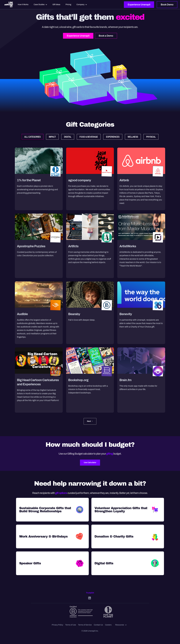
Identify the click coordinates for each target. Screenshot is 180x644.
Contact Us (98, 625)
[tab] (32, 137)
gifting (110, 454)
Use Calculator (90, 463)
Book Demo (167, 5)
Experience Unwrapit (139, 5)
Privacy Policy (57, 625)
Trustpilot (90, 593)
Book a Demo (106, 36)
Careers (108, 625)
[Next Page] (90, 421)
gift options (61, 493)
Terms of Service (85, 625)
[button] (121, 625)
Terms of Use (71, 625)
